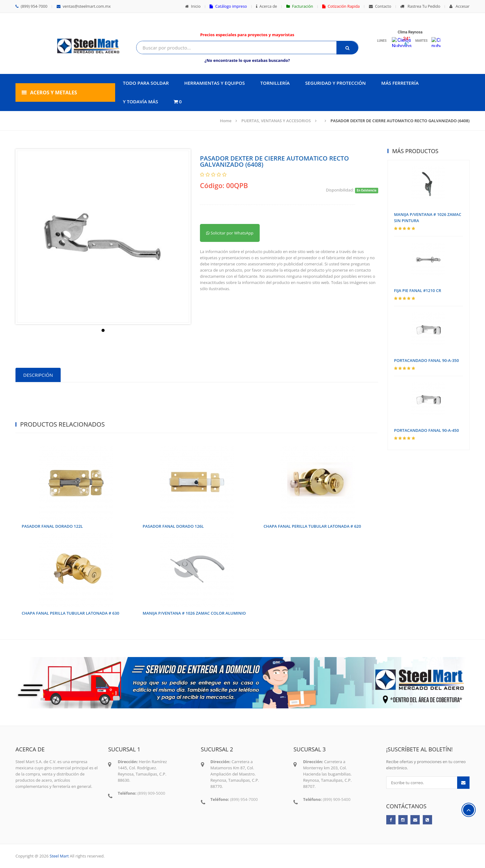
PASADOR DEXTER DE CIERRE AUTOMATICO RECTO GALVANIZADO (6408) (400, 121)
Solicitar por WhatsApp (230, 233)
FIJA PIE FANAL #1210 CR (418, 290)
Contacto (380, 6)
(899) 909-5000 (151, 793)
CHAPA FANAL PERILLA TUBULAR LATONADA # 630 (70, 613)
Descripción (38, 375)
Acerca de (266, 6)
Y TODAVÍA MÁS (141, 101)
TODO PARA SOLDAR (146, 83)
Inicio (193, 6)
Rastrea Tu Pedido (420, 6)
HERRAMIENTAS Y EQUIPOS (214, 83)
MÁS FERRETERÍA (400, 83)
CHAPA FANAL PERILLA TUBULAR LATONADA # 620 (312, 526)
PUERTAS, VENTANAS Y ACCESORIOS (276, 121)
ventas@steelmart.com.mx (84, 6)
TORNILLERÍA (275, 83)
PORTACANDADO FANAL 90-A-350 (427, 360)
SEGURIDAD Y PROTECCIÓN (336, 83)
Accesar (459, 6)
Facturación (300, 6)
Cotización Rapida (341, 6)
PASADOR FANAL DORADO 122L (52, 526)
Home (226, 121)
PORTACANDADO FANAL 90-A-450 (427, 430)
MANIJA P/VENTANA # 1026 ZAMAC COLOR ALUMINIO (194, 613)
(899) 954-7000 (31, 6)
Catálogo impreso (228, 6)
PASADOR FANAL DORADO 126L (173, 526)
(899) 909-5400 (337, 799)
